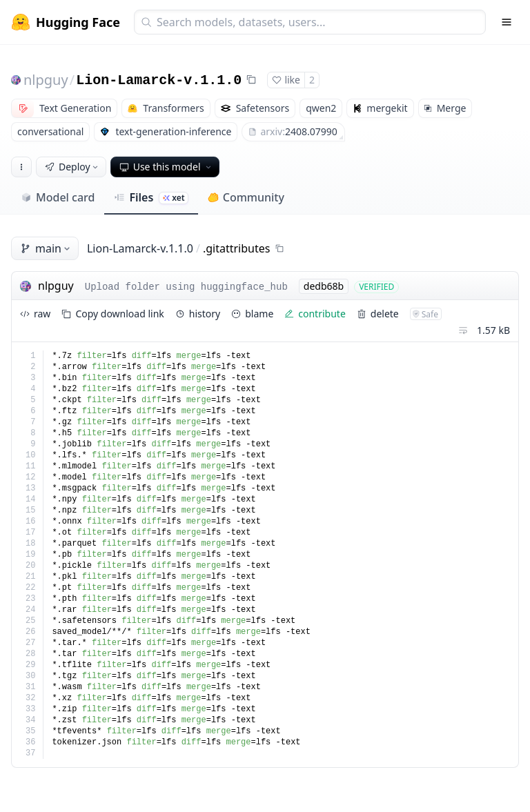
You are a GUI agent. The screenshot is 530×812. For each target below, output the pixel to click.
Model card (58, 197)
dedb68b (324, 286)
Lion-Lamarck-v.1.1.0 (159, 80)
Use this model (166, 167)
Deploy (72, 167)
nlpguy (46, 80)
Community (246, 197)
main (46, 248)
